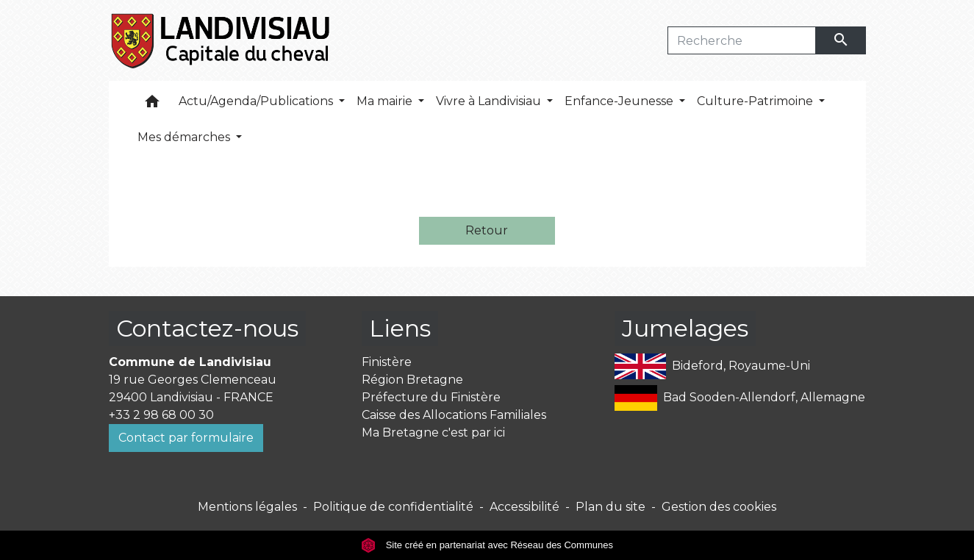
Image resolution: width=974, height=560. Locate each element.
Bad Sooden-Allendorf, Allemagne (740, 398)
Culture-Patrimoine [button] (756, 101)
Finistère (387, 362)
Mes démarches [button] (185, 137)
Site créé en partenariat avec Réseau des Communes (487, 545)
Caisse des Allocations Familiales (454, 415)
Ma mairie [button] (386, 101)
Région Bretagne (412, 380)
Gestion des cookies (719, 507)
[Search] (742, 40)
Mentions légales (247, 507)
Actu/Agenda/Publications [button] (257, 101)
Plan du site (610, 507)
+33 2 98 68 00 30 (161, 415)
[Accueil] (222, 40)
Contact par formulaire (186, 438)
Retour (487, 230)
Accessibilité (524, 507)
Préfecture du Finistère (431, 397)
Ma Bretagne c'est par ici (433, 432)
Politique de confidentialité (393, 507)
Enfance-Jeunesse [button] (620, 101)
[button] (152, 105)
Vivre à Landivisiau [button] (490, 101)
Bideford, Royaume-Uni (712, 366)
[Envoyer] (841, 40)
